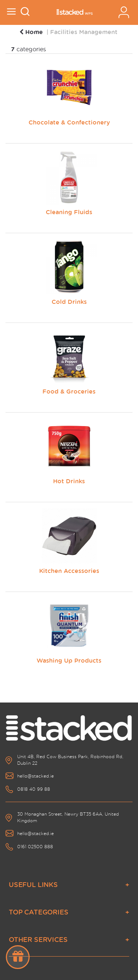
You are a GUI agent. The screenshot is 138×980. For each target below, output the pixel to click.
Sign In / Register (124, 12)
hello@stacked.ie (36, 776)
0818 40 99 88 (34, 789)
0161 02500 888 (35, 847)
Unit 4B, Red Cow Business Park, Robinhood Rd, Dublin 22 (70, 760)
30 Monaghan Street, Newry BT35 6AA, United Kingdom (68, 817)
